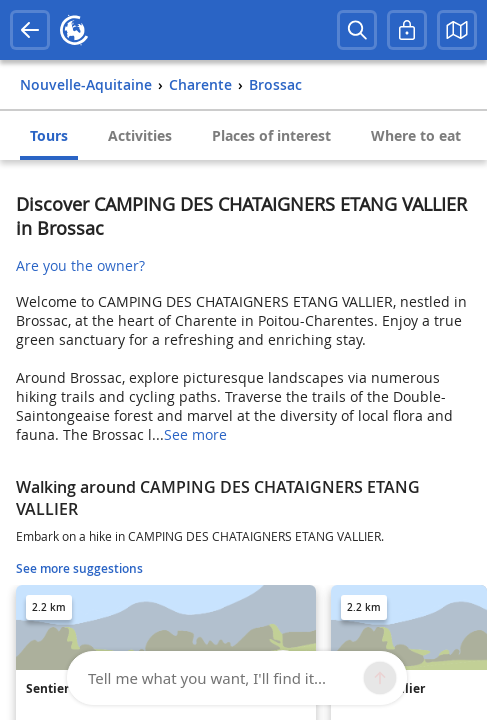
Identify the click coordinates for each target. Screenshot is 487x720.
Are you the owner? (80, 265)
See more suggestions (79, 568)
